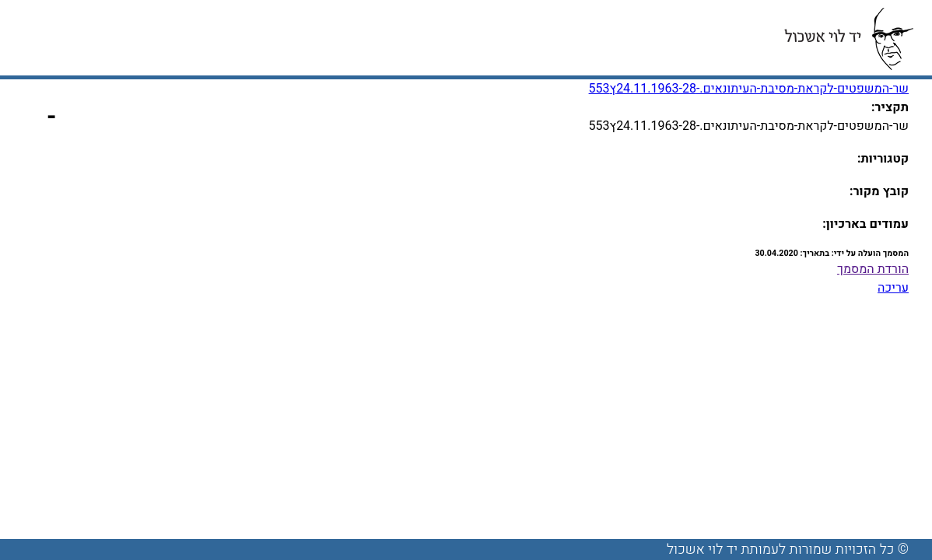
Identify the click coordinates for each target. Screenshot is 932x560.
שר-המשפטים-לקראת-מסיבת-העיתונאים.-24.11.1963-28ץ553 (749, 89)
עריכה (893, 288)
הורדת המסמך (873, 269)
